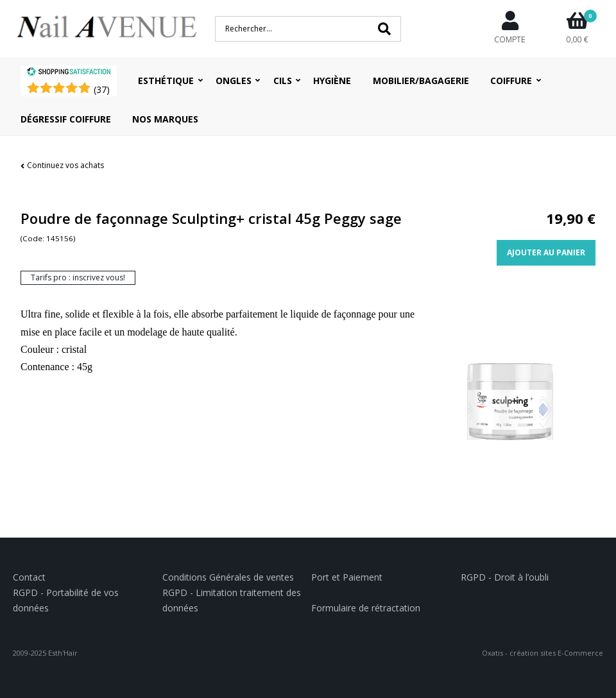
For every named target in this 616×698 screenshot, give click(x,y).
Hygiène (332, 81)
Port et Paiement (347, 577)
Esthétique (166, 81)
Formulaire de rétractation (366, 608)
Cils (283, 81)
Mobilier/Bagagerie (421, 81)
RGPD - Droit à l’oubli (505, 577)
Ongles (234, 81)
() (102, 89)
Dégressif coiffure (66, 119)
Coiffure (511, 81)
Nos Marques (165, 119)
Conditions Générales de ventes (228, 577)
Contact (29, 577)
